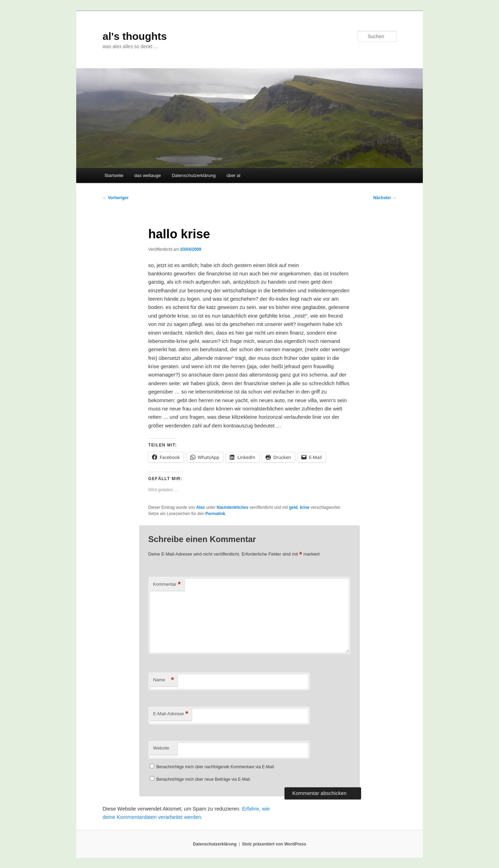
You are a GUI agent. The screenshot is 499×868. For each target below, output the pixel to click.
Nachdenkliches (232, 507)
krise (305, 507)
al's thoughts (135, 36)
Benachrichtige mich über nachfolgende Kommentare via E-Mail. (216, 767)
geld (293, 507)
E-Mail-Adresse (171, 714)
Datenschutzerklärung (194, 175)
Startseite (114, 175)
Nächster (385, 198)
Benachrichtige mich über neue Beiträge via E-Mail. (204, 779)
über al (234, 175)
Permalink (215, 514)
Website (161, 748)
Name (164, 680)
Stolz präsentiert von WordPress (274, 844)
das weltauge (148, 175)
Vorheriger (116, 198)
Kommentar (167, 584)
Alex (200, 507)
